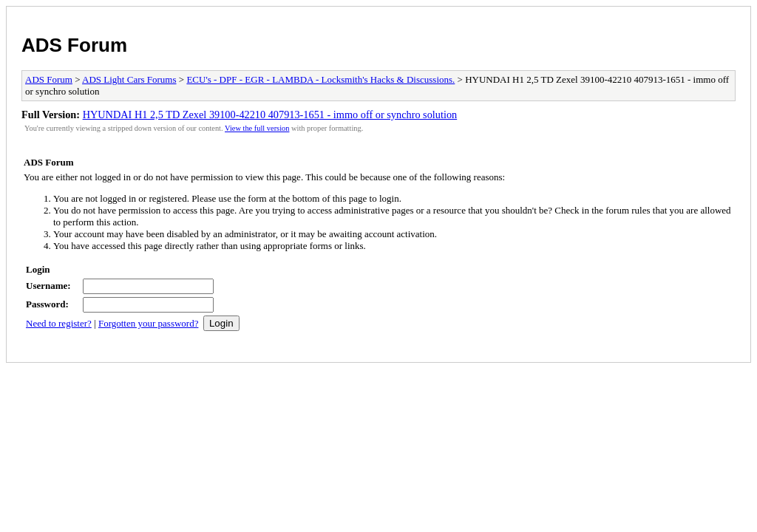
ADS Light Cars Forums (129, 79)
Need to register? (59, 323)
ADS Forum (74, 45)
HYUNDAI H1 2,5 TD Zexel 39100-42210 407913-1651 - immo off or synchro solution (270, 115)
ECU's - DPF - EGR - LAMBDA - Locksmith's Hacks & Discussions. (320, 79)
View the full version (257, 128)
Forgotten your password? (149, 323)
